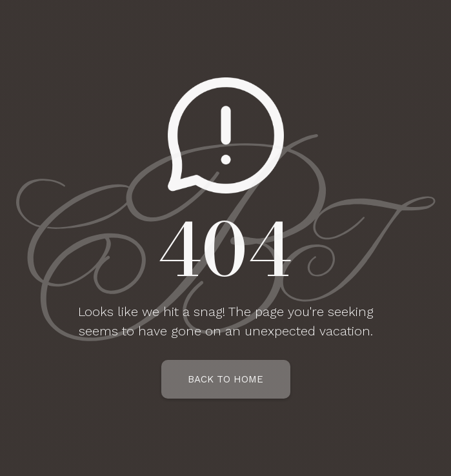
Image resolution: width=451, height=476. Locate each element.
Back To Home (225, 379)
